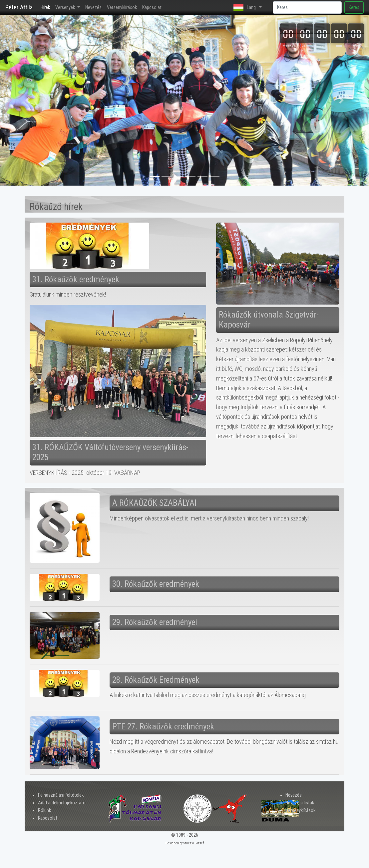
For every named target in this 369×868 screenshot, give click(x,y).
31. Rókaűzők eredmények (76, 279)
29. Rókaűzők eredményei (155, 622)
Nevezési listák (300, 803)
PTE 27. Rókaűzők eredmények (163, 727)
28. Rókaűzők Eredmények (156, 680)
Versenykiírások (122, 7)
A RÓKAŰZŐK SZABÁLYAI (154, 503)
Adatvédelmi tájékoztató (62, 803)
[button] (28, 100)
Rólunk (44, 811)
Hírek (47, 7)
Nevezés (93, 7)
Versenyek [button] (66, 7)
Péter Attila (19, 7)
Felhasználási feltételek (61, 795)
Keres (354, 7)
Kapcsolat (152, 7)
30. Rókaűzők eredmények (156, 584)
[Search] (307, 7)
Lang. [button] (246, 8)
